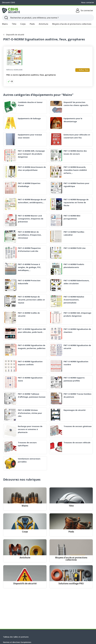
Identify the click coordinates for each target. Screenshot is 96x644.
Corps (23, 24)
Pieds (32, 24)
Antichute (43, 24)
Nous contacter (88, 2)
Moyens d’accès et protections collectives (72, 24)
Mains (5, 24)
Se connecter (84, 10)
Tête (14, 24)
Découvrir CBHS (8, 2)
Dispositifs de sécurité (14, 35)
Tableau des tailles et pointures (16, 637)
